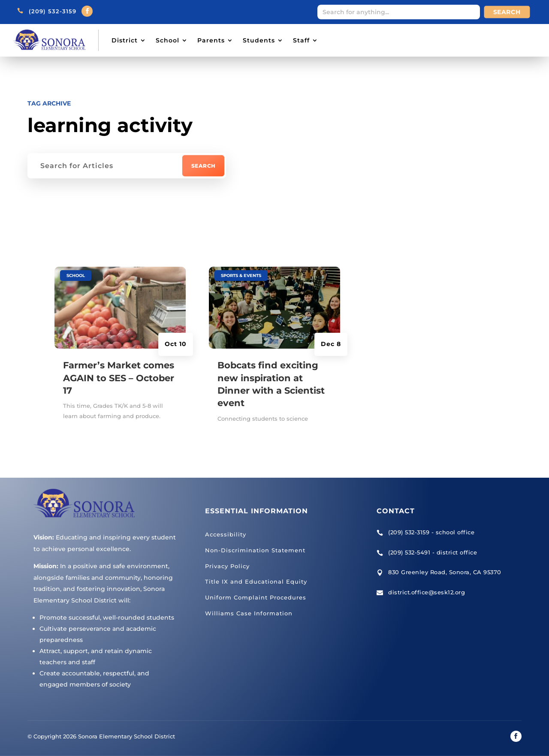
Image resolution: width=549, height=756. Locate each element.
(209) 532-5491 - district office (433, 552)
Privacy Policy (227, 566)
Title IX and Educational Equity (256, 581)
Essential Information (256, 511)
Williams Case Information (249, 613)
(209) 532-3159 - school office (431, 532)
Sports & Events (241, 276)
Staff (301, 40)
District (125, 40)
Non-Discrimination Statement (255, 550)
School (167, 40)
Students (259, 40)
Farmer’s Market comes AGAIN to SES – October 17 (119, 378)
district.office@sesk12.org (427, 592)
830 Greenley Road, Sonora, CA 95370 (445, 572)
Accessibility (226, 534)
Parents (211, 40)
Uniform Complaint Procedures (256, 597)
